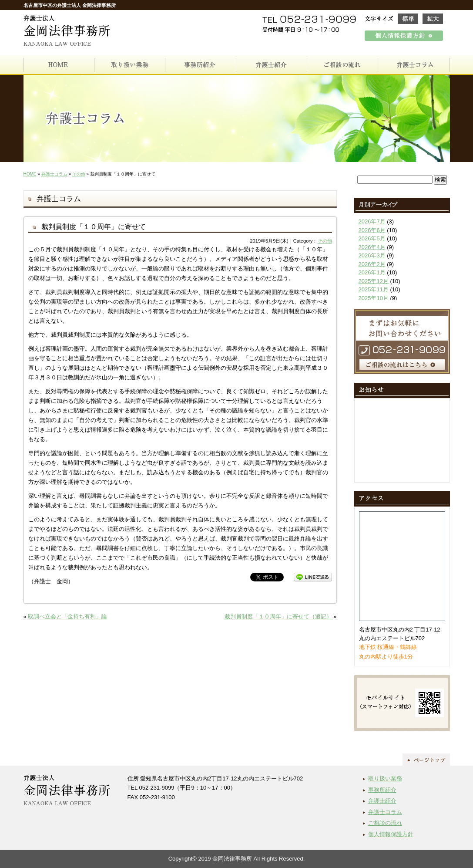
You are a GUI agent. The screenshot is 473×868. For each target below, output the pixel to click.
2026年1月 (372, 272)
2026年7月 (372, 221)
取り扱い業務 (385, 778)
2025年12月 (374, 281)
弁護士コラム (54, 174)
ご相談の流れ (385, 823)
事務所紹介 (382, 790)
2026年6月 (372, 230)
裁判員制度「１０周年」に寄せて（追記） (278, 616)
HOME (30, 174)
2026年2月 (372, 264)
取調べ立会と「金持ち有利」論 (67, 616)
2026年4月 (372, 247)
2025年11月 (374, 289)
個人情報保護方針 (391, 834)
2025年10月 (374, 298)
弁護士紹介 (382, 801)
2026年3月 (372, 255)
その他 (79, 174)
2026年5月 (372, 238)
